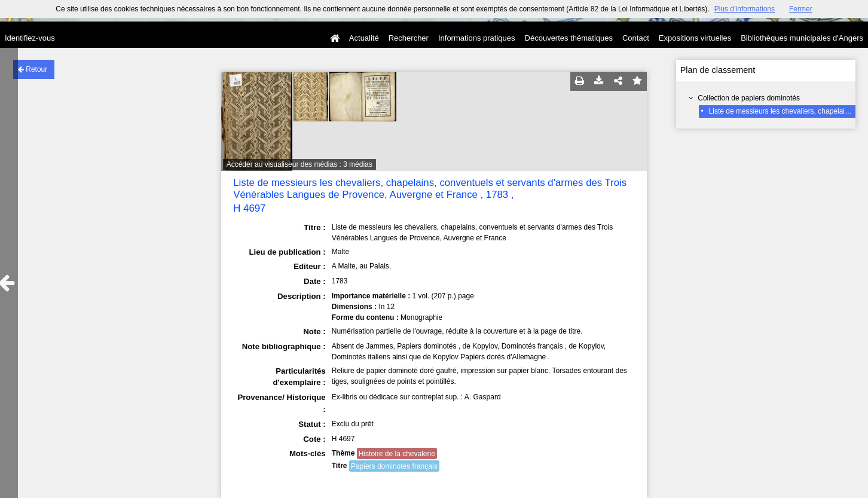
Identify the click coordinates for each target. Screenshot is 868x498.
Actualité (364, 38)
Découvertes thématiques (569, 38)
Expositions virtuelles (695, 38)
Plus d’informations (745, 9)
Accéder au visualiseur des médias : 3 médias (299, 164)
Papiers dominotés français (394, 466)
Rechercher (409, 38)
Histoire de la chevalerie (397, 454)
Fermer (801, 9)
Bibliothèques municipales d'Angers (802, 38)
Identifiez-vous (30, 38)
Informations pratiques (477, 38)
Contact (636, 38)
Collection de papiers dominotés (749, 98)
